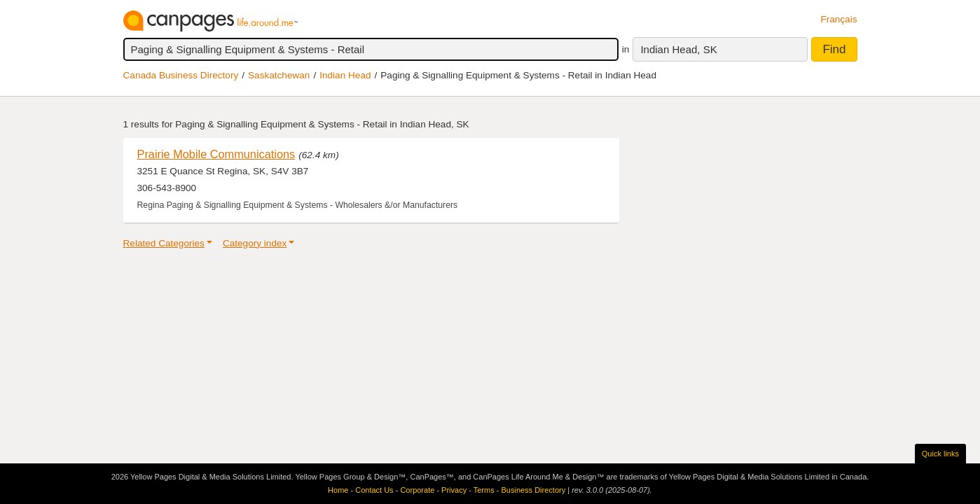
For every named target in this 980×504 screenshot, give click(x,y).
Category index (255, 243)
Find (834, 49)
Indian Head (345, 75)
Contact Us (374, 490)
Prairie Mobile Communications (216, 154)
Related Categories (164, 243)
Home (338, 490)
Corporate (417, 490)
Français (838, 19)
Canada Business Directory (181, 75)
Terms (484, 490)
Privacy (454, 490)
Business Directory (533, 490)
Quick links (940, 454)
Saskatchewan (279, 75)
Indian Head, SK (678, 49)
